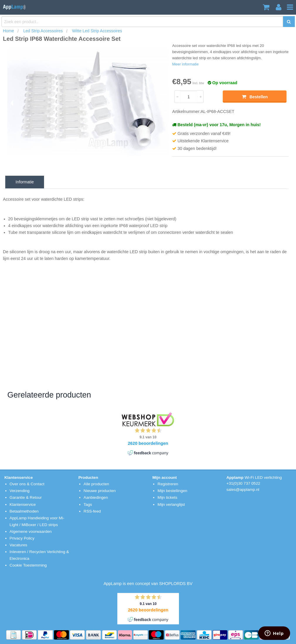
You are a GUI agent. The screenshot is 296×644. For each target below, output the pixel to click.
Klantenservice (23, 504)
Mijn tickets (167, 497)
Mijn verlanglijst (171, 504)
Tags (88, 504)
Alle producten (96, 484)
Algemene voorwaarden (31, 531)
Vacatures (18, 545)
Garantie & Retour (26, 497)
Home (8, 31)
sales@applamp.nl (243, 490)
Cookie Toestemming (28, 565)
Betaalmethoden (24, 511)
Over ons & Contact (27, 484)
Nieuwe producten (100, 491)
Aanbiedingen (96, 497)
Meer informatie (185, 64)
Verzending (20, 491)
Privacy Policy (22, 538)
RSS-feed (92, 511)
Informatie (25, 182)
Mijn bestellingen (172, 491)
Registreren (168, 484)
